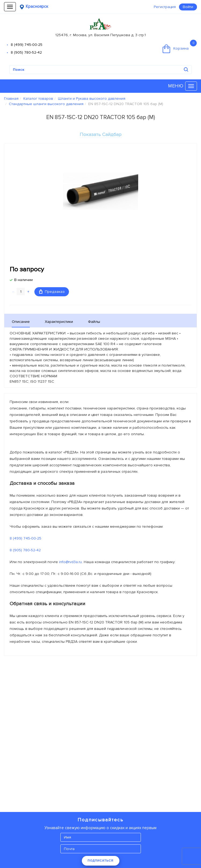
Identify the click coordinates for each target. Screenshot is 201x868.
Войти (188, 7)
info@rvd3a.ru (70, 562)
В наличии (23, 280)
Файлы (94, 322)
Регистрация (165, 7)
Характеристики (59, 322)
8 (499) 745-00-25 (27, 45)
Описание (21, 322)
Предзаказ (52, 292)
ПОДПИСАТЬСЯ (101, 860)
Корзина (180, 46)
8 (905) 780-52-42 (26, 52)
